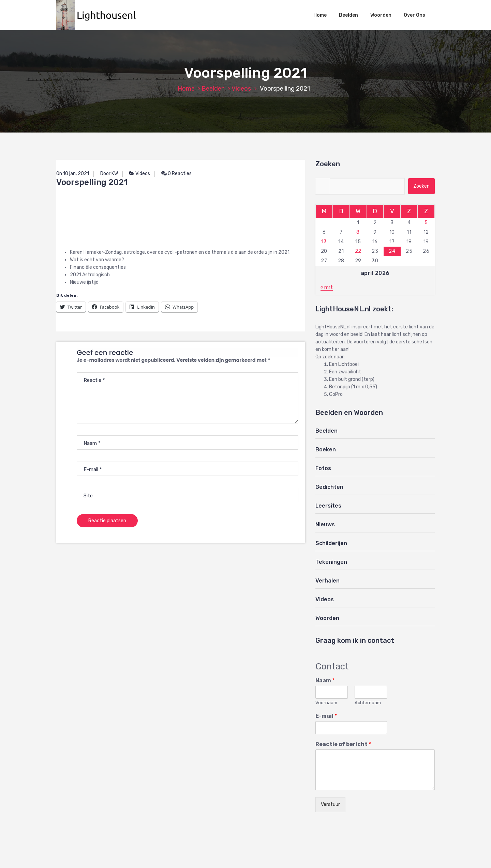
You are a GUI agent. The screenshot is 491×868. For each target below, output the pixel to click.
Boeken (326, 449)
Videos (241, 89)
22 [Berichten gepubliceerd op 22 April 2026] (358, 251)
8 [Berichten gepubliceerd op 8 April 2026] (358, 232)
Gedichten (329, 487)
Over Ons (414, 15)
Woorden (381, 15)
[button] (100, 15)
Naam (325, 680)
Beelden (348, 15)
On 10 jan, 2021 (73, 174)
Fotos (323, 468)
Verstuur (330, 804)
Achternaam (368, 703)
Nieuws (325, 524)
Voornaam (326, 703)
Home (320, 15)
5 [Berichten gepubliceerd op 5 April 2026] (426, 223)
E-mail (326, 716)
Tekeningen (331, 562)
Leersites (328, 506)
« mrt (327, 287)
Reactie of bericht (343, 744)
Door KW (109, 174)
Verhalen (328, 581)
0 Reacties (176, 174)
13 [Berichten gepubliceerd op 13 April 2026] (324, 242)
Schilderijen (331, 543)
